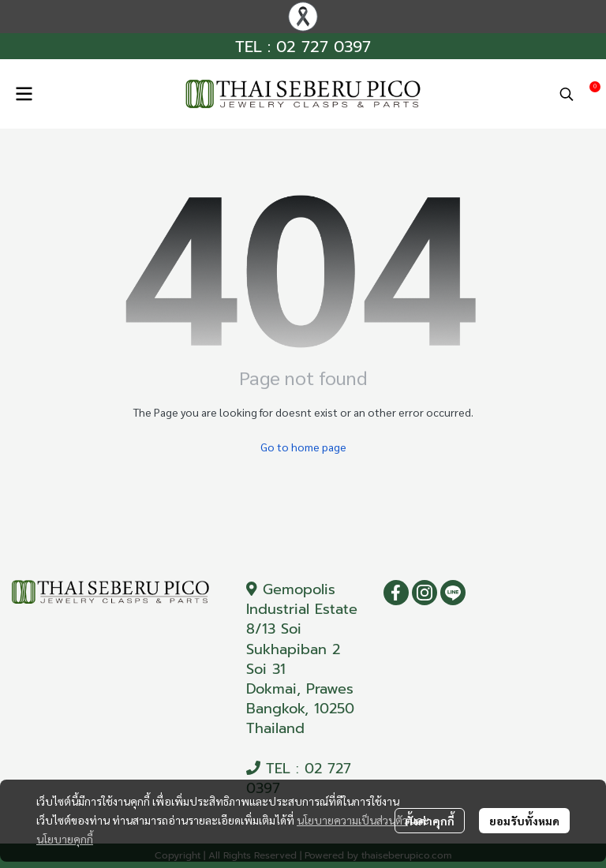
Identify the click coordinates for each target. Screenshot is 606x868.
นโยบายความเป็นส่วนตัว (352, 820)
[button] (567, 94)
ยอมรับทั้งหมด (524, 821)
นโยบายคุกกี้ (65, 839)
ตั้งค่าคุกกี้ (430, 821)
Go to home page (303, 447)
